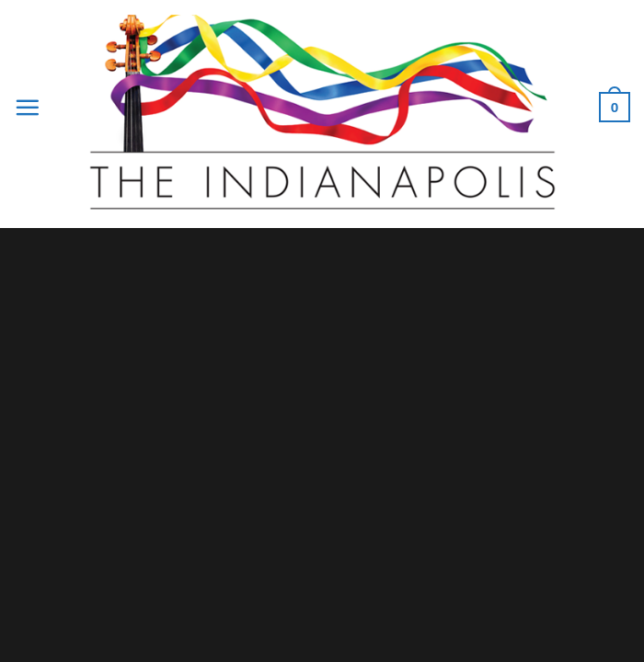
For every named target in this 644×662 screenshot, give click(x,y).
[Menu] (27, 107)
